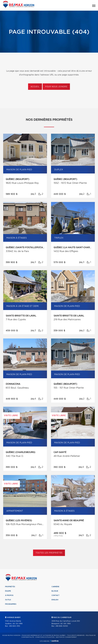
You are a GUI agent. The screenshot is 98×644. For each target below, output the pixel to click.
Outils (8, 600)
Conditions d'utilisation (45, 637)
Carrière (55, 587)
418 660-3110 (15, 626)
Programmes (11, 604)
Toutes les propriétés (49, 553)
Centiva (54, 641)
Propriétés (10, 587)
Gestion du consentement (66, 637)
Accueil (35, 87)
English (55, 600)
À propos (9, 595)
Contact (56, 595)
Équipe (8, 591)
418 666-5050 (62, 626)
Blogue (55, 591)
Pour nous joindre (56, 87)
